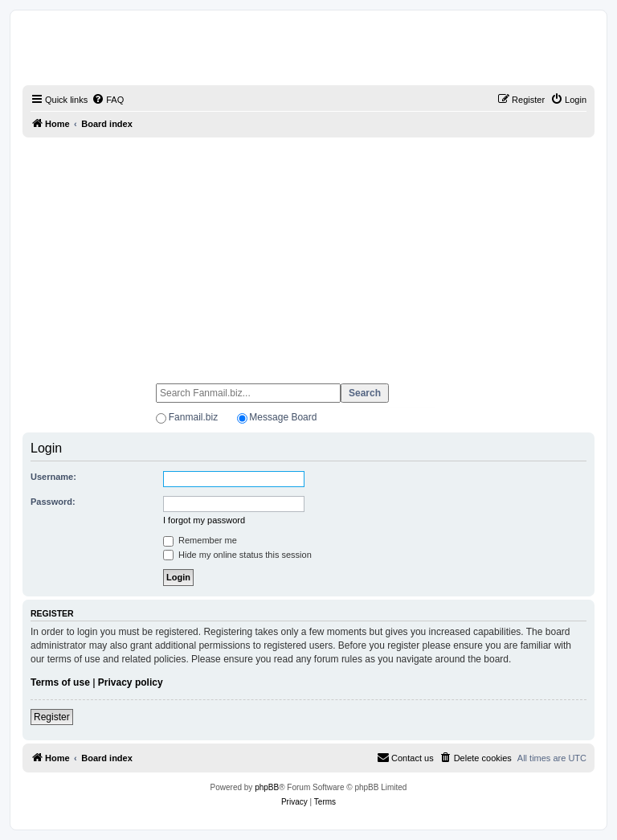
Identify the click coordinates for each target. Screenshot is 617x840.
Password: (53, 502)
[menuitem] (108, 100)
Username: (53, 477)
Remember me (200, 540)
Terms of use (60, 682)
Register (52, 717)
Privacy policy (131, 682)
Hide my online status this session (237, 555)
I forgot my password (204, 520)
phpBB (267, 787)
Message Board (283, 417)
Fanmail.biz (193, 417)
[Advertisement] (308, 253)
